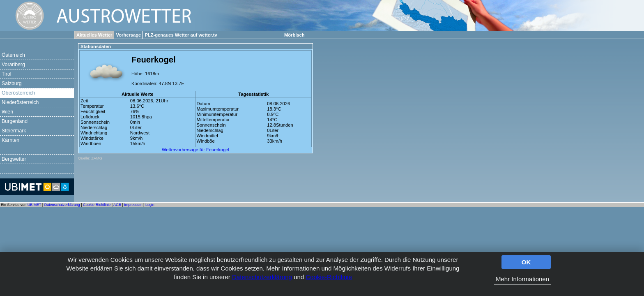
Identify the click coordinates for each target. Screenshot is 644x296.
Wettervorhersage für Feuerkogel (195, 150)
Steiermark (14, 131)
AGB (117, 205)
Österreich (13, 55)
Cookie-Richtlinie (329, 277)
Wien (7, 112)
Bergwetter (14, 159)
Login (150, 205)
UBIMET (34, 205)
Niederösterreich (20, 102)
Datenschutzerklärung (262, 277)
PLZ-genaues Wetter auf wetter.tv (181, 35)
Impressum (133, 205)
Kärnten (10, 140)
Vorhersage (129, 35)
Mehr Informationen (522, 279)
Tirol (6, 74)
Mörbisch (294, 35)
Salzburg (12, 83)
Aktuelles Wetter (94, 35)
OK (526, 262)
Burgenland (15, 121)
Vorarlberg (13, 65)
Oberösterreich (18, 93)
